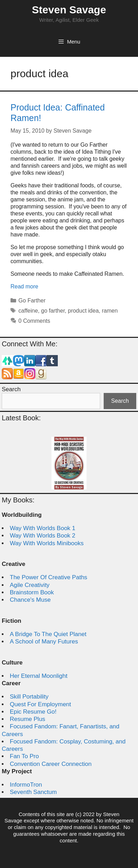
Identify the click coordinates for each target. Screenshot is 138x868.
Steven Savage (69, 10)
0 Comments (34, 321)
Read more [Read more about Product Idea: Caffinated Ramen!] (24, 286)
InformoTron (26, 785)
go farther (53, 311)
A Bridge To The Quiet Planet (48, 634)
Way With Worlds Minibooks (47, 543)
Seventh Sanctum (33, 792)
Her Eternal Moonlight (39, 676)
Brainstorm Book (32, 592)
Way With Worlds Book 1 (43, 528)
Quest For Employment (40, 704)
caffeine (28, 311)
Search (11, 389)
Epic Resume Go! (33, 712)
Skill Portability (29, 697)
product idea (83, 311)
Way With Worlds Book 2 (43, 536)
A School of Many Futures (44, 642)
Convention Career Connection (51, 764)
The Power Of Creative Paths (49, 577)
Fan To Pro (24, 756)
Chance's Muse (30, 600)
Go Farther (32, 301)
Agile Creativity (30, 585)
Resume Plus (27, 719)
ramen (110, 311)
